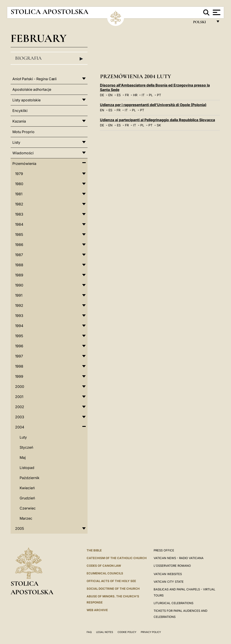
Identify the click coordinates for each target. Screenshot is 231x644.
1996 (19, 346)
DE (102, 95)
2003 (20, 417)
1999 (19, 376)
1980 (19, 184)
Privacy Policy (151, 632)
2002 (20, 407)
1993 (19, 316)
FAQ (89, 632)
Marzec (26, 518)
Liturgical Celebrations (173, 603)
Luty (23, 437)
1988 (19, 265)
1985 (19, 234)
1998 (19, 366)
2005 (20, 528)
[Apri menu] (216, 12)
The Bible (94, 550)
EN (110, 95)
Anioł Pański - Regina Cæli (35, 79)
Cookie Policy (127, 632)
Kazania (19, 121)
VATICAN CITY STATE (169, 582)
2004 (20, 427)
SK (159, 125)
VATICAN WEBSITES (168, 574)
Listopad (27, 468)
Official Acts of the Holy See (111, 581)
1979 (19, 174)
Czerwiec (28, 508)
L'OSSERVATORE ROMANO (172, 566)
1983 (19, 214)
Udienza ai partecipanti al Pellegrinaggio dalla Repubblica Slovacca (157, 120)
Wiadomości (23, 153)
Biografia (49, 58)
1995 (19, 336)
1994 (19, 326)
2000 (20, 387)
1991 (19, 295)
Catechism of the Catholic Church (117, 558)
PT (159, 95)
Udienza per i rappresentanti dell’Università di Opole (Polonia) (153, 105)
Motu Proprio (23, 132)
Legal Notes (105, 632)
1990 (19, 285)
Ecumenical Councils (105, 573)
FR (127, 95)
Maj (23, 457)
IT (143, 95)
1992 (19, 305)
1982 (19, 204)
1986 (19, 245)
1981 (19, 194)
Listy (16, 142)
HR (135, 95)
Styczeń (26, 447)
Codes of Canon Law (104, 566)
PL (151, 95)
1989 (19, 275)
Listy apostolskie (27, 100)
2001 (19, 397)
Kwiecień (27, 488)
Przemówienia (24, 164)
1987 (19, 255)
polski (203, 23)
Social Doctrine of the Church (113, 589)
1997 (19, 356)
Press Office (164, 550)
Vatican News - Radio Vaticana (179, 558)
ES (119, 95)
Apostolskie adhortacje (32, 89)
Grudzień (27, 498)
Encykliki (20, 111)
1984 (19, 224)
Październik (30, 478)
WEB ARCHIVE (97, 610)
